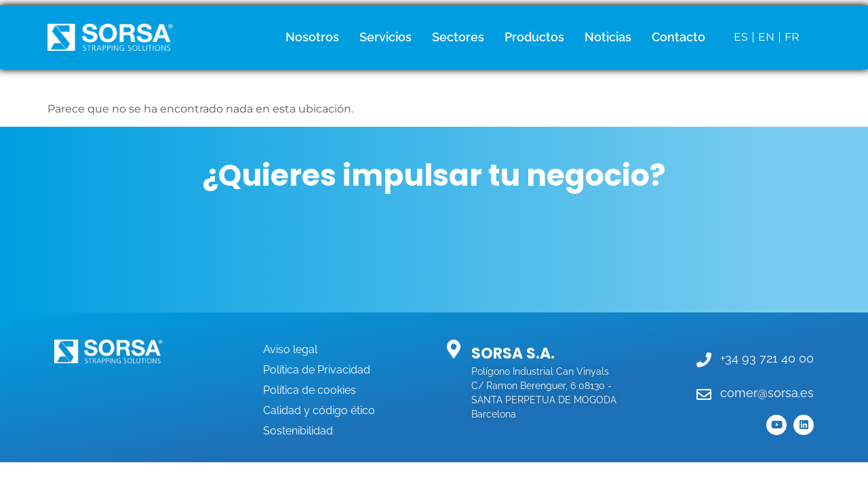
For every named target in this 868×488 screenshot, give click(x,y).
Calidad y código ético (319, 410)
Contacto (678, 37)
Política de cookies (310, 390)
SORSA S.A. (513, 353)
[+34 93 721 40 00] (704, 360)
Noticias (608, 37)
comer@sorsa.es (767, 393)
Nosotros (312, 37)
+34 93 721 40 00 (767, 358)
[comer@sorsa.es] (704, 394)
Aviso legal (290, 349)
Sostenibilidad (298, 431)
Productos (534, 37)
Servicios (386, 37)
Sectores (458, 37)
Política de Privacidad (317, 370)
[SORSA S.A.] (453, 349)
